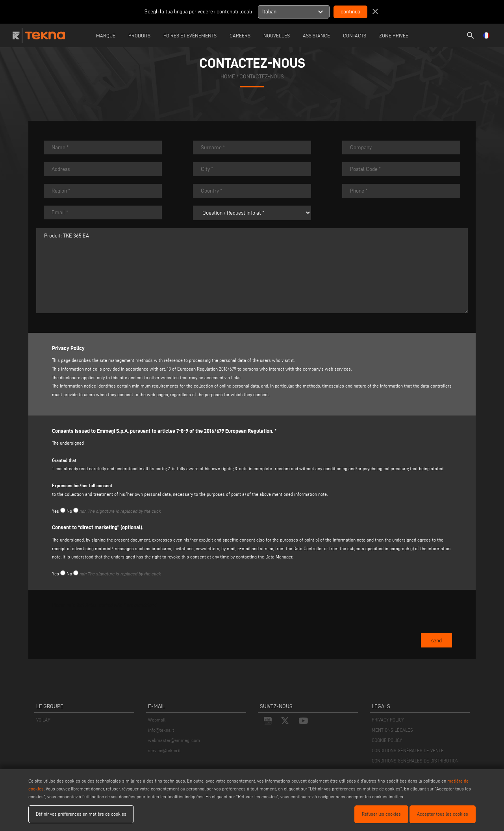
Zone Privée (394, 35)
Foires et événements (190, 35)
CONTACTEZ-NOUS (262, 76)
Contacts (355, 35)
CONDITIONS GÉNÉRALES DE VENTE (408, 750)
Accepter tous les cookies (443, 814)
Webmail (157, 720)
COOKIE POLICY (387, 740)
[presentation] (112, 630)
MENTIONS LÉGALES (392, 730)
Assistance (316, 35)
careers (240, 35)
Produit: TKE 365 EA (252, 271)
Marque (106, 35)
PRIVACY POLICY (388, 720)
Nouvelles (277, 35)
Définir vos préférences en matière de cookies (81, 814)
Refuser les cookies (381, 814)
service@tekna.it (164, 750)
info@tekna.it (161, 730)
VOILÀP (43, 720)
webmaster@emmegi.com (174, 740)
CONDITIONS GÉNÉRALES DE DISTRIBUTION (415, 761)
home (228, 76)
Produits (139, 35)
